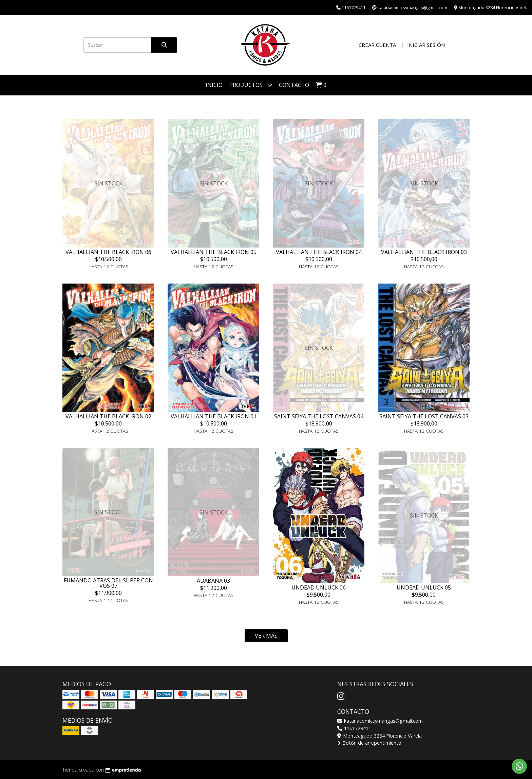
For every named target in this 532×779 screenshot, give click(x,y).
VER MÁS (266, 636)
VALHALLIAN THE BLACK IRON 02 (108, 416)
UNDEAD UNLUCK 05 (424, 587)
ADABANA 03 (213, 581)
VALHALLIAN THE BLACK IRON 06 (108, 252)
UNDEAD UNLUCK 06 (319, 587)
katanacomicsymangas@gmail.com (380, 721)
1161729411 (354, 728)
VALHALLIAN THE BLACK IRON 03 (424, 252)
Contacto (294, 85)
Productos (251, 85)
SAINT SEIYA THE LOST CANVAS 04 (319, 416)
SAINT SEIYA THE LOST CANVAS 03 (424, 416)
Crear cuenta (377, 45)
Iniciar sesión (426, 45)
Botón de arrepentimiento (369, 743)
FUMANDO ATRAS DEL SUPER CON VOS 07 (108, 583)
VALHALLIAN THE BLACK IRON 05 (214, 252)
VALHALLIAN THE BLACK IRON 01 (214, 416)
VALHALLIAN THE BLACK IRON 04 (319, 252)
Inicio (214, 85)
